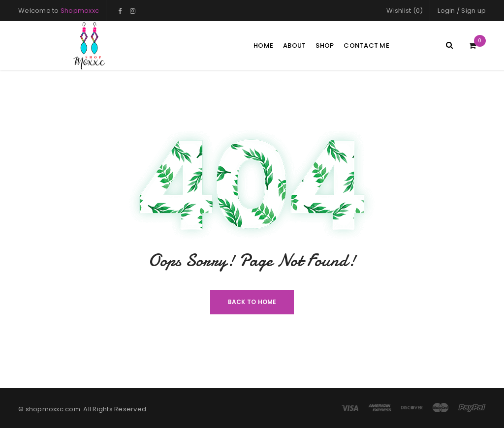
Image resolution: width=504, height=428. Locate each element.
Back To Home (252, 302)
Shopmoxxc (80, 11)
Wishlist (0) (405, 11)
